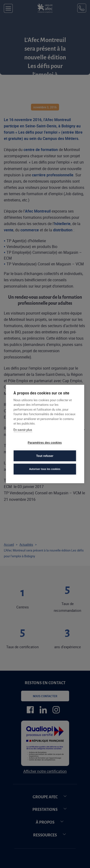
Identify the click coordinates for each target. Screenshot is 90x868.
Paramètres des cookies (45, 443)
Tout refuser (45, 456)
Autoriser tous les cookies (45, 469)
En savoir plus (23, 430)
